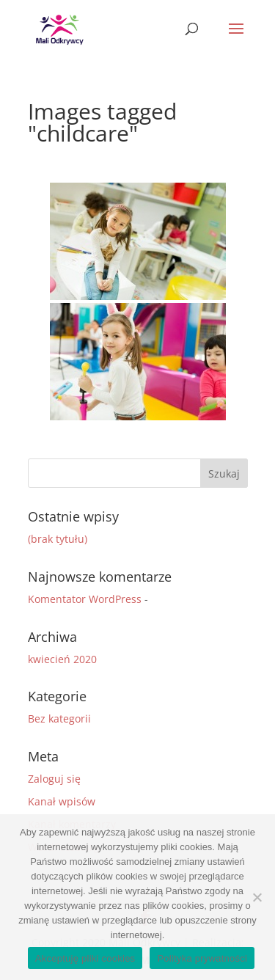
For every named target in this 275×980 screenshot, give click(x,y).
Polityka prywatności (202, 958)
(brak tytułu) (58, 539)
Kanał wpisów (62, 801)
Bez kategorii (59, 718)
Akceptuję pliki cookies (85, 958)
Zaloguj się (54, 779)
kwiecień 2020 (62, 659)
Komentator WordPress (85, 599)
